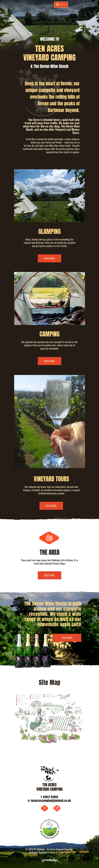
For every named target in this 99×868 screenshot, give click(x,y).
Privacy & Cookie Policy (59, 852)
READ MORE (49, 258)
